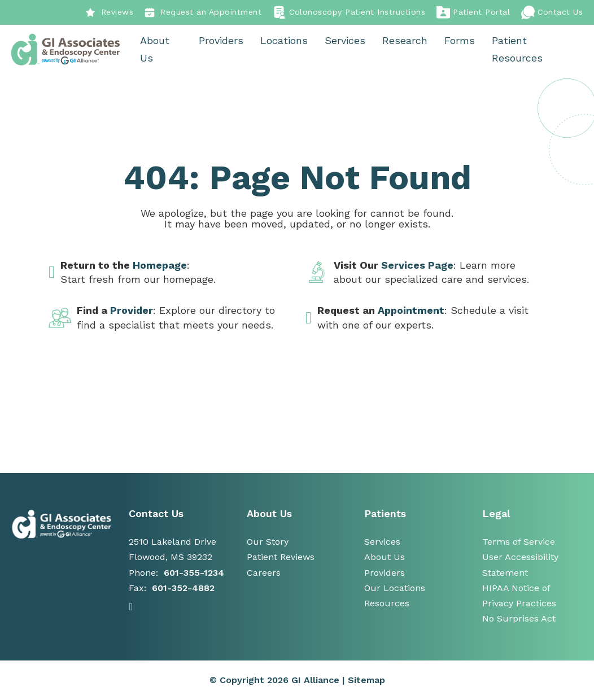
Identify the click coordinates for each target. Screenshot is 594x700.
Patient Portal (473, 12)
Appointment (411, 311)
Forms (460, 41)
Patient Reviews (281, 557)
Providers (222, 41)
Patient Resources (518, 50)
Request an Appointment (203, 12)
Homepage (160, 266)
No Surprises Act (519, 619)
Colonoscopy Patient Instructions (349, 12)
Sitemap (366, 681)
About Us (156, 50)
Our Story (268, 542)
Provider (132, 311)
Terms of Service (519, 542)
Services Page (417, 266)
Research (405, 41)
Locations (285, 41)
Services (346, 41)
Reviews (110, 12)
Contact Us (552, 12)
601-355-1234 (194, 573)
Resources (387, 604)
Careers (264, 573)
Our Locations (395, 589)
